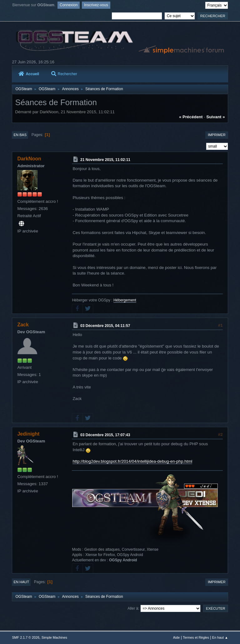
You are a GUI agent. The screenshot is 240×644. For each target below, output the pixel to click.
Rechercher (64, 74)
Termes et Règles (196, 637)
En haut (21, 582)
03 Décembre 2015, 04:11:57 (105, 326)
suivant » (215, 117)
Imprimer (217, 135)
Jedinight (28, 434)
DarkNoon (29, 159)
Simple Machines (54, 637)
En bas (20, 135)
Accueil (29, 74)
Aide (177, 637)
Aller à (133, 608)
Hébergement (125, 300)
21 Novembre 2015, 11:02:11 (105, 160)
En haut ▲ (220, 637)
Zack (23, 325)
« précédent (191, 117)
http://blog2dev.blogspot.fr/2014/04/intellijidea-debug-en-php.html (132, 461)
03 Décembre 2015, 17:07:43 (105, 435)
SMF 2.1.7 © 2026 (26, 637)
